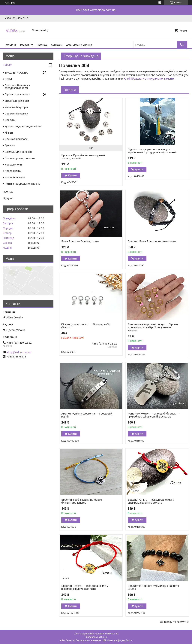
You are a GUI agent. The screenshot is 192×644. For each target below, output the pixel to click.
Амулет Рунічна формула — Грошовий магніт (87, 415)
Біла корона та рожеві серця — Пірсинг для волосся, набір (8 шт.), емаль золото (153, 327)
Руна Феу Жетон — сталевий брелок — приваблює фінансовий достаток (153, 415)
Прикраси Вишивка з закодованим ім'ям (17, 87)
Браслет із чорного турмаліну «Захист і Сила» (153, 587)
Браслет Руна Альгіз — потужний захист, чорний (83, 157)
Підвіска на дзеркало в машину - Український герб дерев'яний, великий (152, 151)
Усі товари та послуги (173, 622)
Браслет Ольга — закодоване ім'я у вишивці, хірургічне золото (151, 501)
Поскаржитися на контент (89, 640)
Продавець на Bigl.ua (96, 637)
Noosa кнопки (13, 171)
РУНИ (8, 79)
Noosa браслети (15, 177)
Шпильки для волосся (18, 152)
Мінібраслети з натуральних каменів (150, 79)
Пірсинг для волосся (17, 94)
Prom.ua (114, 634)
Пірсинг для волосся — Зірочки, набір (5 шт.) (86, 326)
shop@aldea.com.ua (19, 352)
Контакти (57, 45)
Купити (72, 175)
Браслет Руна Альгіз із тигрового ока (152, 241)
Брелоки (10, 145)
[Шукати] (182, 45)
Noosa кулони (13, 165)
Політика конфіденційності (118, 640)
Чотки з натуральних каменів (22, 184)
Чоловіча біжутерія (16, 107)
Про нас (42, 45)
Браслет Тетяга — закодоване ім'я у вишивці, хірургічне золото (85, 587)
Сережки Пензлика (16, 114)
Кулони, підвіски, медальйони (23, 126)
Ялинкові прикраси (16, 139)
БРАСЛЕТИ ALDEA (16, 73)
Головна (10, 45)
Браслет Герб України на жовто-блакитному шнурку (82, 501)
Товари (24, 45)
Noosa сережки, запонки (20, 158)
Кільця (9, 133)
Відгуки (8, 198)
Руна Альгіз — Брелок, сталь (80, 241)
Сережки (10, 120)
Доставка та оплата (79, 45)
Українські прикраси (17, 101)
